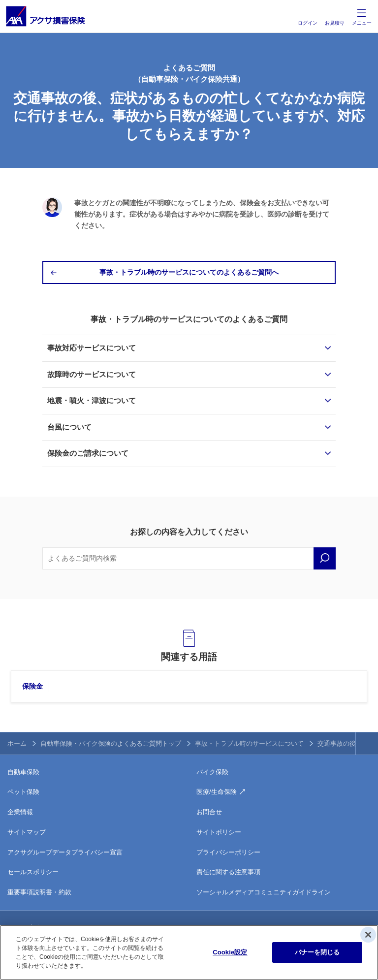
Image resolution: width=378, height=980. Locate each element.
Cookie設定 (230, 952)
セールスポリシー (33, 872)
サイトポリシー (219, 832)
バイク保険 (212, 772)
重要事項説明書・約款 (39, 892)
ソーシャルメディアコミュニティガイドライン (264, 892)
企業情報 (20, 812)
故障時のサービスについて (92, 374)
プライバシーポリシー (228, 852)
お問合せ (209, 812)
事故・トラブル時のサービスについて (249, 743)
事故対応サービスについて (92, 348)
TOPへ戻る (367, 743)
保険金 (32, 686)
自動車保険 (23, 772)
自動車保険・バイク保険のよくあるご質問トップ (111, 743)
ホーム (17, 743)
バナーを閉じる (317, 952)
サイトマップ (27, 832)
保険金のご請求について (88, 453)
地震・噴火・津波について (92, 400)
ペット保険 (23, 792)
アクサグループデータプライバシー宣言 (65, 852)
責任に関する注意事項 (228, 872)
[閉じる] (368, 935)
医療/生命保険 (217, 792)
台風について (69, 427)
